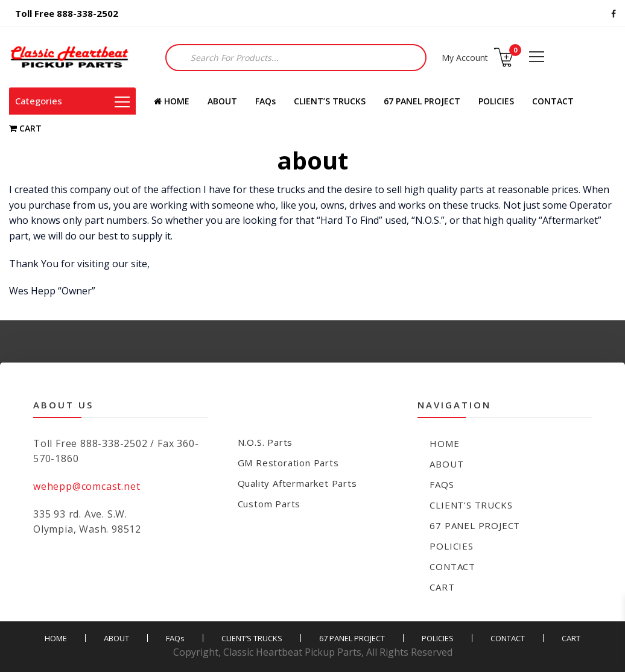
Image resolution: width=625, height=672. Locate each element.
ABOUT (222, 101)
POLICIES (496, 101)
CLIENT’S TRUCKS (330, 101)
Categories (72, 101)
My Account (465, 58)
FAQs (265, 101)
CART (25, 128)
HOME (172, 101)
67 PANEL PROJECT (422, 101)
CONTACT (553, 101)
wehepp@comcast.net (87, 486)
